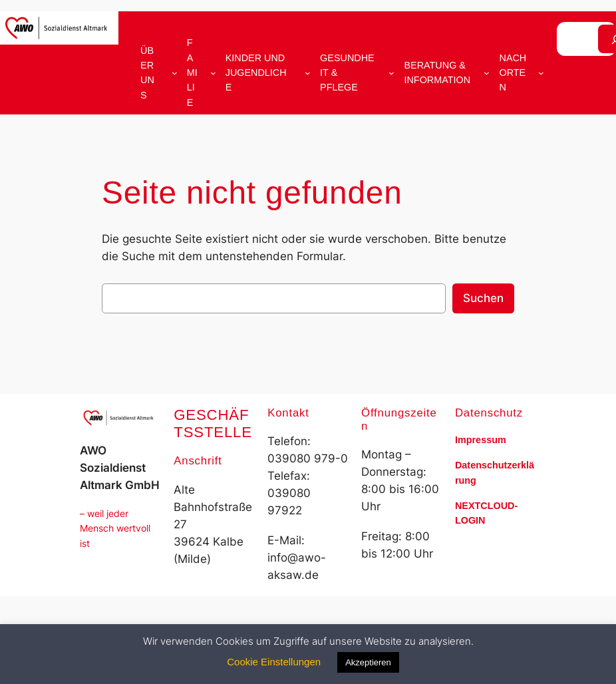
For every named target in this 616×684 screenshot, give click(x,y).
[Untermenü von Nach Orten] (541, 73)
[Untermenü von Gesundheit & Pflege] (391, 73)
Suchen (483, 298)
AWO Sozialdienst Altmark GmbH (120, 468)
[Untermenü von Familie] (213, 73)
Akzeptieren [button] (368, 662)
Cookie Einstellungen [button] (274, 662)
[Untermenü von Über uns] (175, 73)
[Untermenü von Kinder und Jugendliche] (308, 73)
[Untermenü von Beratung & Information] (487, 73)
